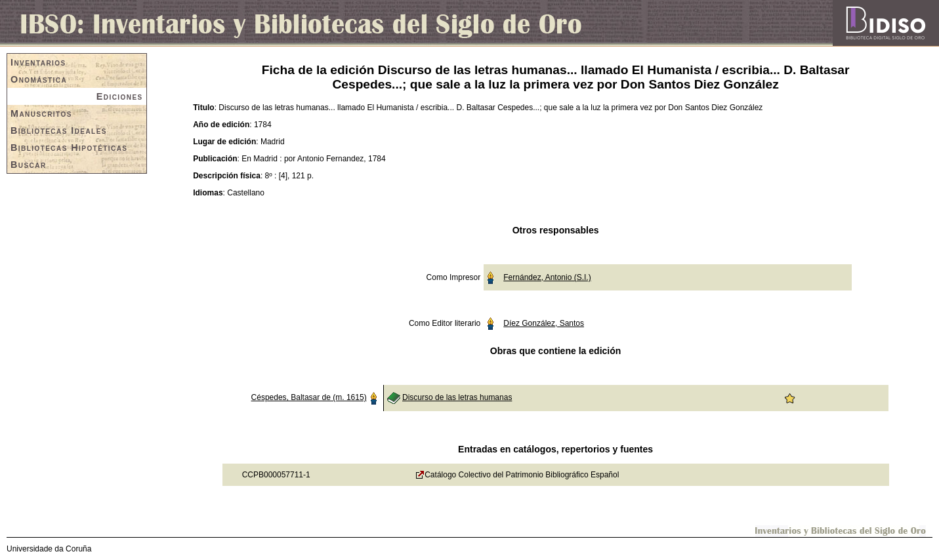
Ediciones (120, 96)
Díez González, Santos (544, 323)
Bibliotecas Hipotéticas (69, 148)
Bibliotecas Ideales (59, 130)
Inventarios (38, 62)
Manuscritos (41, 113)
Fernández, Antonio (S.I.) (547, 277)
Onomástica (39, 79)
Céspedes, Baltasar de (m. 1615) (309, 397)
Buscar (29, 165)
